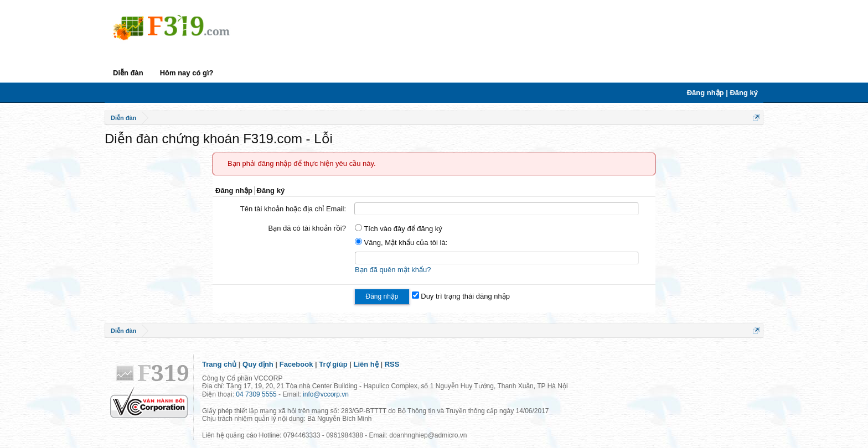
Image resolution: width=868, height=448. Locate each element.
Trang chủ (219, 364)
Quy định (258, 364)
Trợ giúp (333, 364)
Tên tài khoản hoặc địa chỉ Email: (293, 209)
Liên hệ (366, 364)
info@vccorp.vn (326, 394)
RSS (392, 364)
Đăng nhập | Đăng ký (722, 93)
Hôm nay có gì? (187, 73)
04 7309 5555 (256, 394)
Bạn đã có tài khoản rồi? (307, 228)
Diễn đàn (128, 73)
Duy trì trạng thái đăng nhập (461, 296)
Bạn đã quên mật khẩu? (393, 270)
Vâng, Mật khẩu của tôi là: (401, 243)
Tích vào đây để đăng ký (399, 229)
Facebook (296, 364)
